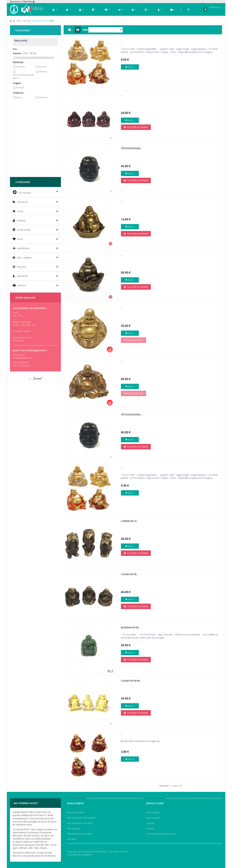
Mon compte (75, 803)
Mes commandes (75, 812)
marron (43, 97)
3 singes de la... (130, 521)
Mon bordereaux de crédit (80, 823)
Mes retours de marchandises (82, 818)
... (122, 42)
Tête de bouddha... (131, 148)
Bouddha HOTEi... (130, 628)
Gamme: (17, 53)
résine (43, 72)
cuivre (43, 67)
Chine (20, 88)
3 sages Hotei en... (131, 681)
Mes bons (72, 839)
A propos (150, 823)
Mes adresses (74, 828)
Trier (85, 30)
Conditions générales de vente (161, 834)
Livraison (150, 828)
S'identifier (27, 2)
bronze (20, 67)
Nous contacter (153, 818)
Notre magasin (153, 812)
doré (19, 97)
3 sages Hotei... (129, 574)
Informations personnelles (80, 834)
